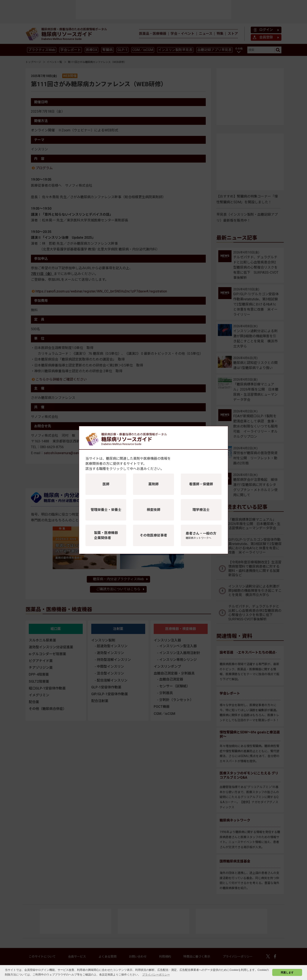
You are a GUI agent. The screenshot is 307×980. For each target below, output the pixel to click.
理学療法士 (201, 510)
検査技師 (153, 510)
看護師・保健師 (201, 484)
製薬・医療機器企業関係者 (106, 535)
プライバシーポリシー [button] (156, 975)
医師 (106, 484)
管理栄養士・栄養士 (106, 510)
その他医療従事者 (153, 535)
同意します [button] (287, 972)
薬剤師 (153, 484)
